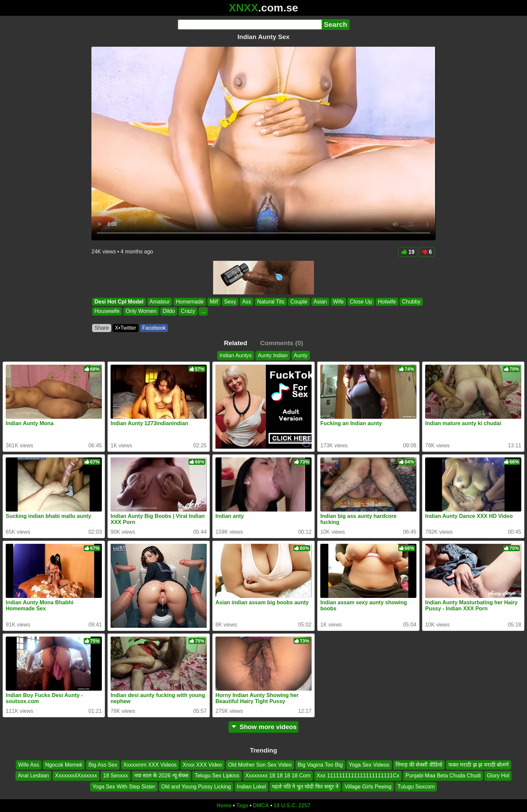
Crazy (188, 311)
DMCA (261, 805)
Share (102, 328)
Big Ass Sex (103, 765)
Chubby (411, 302)
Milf (214, 302)
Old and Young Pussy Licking (196, 787)
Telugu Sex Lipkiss (217, 776)
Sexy (230, 302)
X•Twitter (126, 328)
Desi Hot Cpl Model (119, 302)
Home (224, 805)
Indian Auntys (236, 355)
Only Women (141, 311)
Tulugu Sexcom (416, 787)
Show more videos (264, 727)
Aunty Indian (273, 355)
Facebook (154, 328)
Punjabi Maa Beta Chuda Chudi (443, 776)
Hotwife (387, 302)
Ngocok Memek (64, 765)
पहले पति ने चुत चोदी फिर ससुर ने (305, 787)
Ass (247, 302)
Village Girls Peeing (368, 787)
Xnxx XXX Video (202, 765)
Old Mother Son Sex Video (260, 765)
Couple (299, 302)
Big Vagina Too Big (320, 765)
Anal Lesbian (33, 776)
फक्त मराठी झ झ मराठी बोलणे (479, 765)
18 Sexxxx (116, 776)
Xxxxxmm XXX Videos (150, 765)
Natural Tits (271, 302)
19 (408, 252)
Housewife (107, 311)
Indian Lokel (251, 787)
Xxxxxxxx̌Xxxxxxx (76, 776)
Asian (320, 302)
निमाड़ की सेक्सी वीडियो (419, 765)
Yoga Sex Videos (369, 765)
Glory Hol (498, 776)
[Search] (250, 25)
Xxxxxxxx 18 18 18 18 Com (278, 776)
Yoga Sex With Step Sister (124, 787)
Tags (242, 805)
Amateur (160, 302)
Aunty (301, 355)
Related (235, 343)
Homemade (190, 302)
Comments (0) (282, 343)
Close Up (361, 302)
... (203, 311)
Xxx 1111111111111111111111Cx (358, 776)
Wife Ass (29, 765)
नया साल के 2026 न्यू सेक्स (161, 776)
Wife (338, 302)
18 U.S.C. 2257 (292, 805)
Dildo (169, 311)
